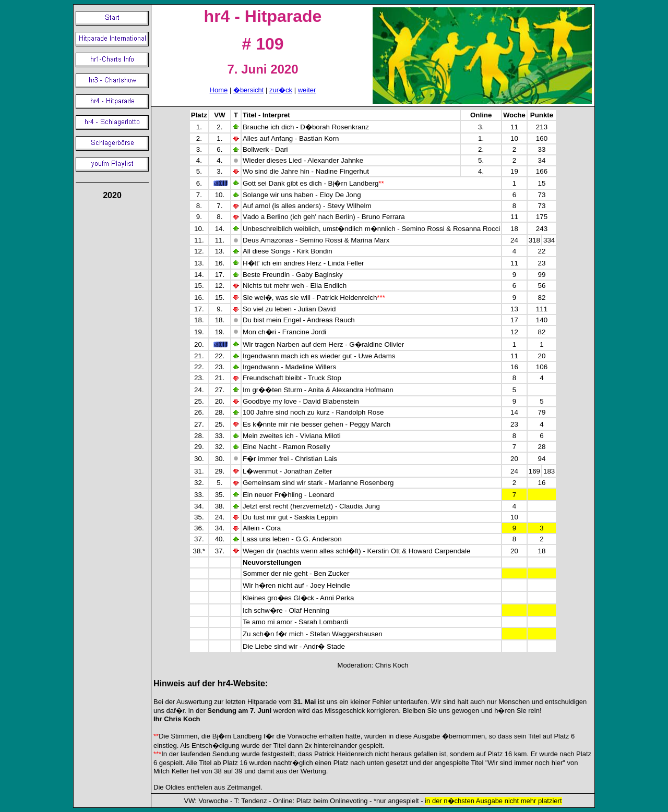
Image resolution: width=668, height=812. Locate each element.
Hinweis (169, 683)
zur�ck (281, 90)
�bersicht (249, 90)
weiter (307, 90)
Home (219, 90)
